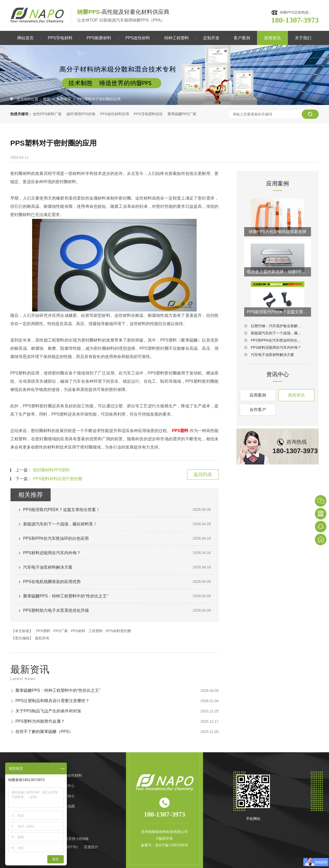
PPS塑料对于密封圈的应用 (99, 99)
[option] (164, 75)
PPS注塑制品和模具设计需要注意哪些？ (52, 701)
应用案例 (258, 395)
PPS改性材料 (138, 38)
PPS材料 (78, 631)
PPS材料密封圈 (118, 631)
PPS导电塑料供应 (148, 114)
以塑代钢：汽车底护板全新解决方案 (278, 326)
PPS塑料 (43, 631)
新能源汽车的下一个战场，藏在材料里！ (60, 524)
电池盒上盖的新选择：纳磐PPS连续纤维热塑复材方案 (278, 272)
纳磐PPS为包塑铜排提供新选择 (278, 232)
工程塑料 (96, 631)
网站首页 (25, 38)
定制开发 (211, 38)
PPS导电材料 (60, 38)
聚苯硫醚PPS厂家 (182, 114)
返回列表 (203, 475)
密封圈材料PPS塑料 (51, 470)
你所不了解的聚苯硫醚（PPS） (44, 732)
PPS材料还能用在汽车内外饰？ (52, 553)
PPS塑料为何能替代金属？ (40, 721)
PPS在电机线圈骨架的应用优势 (52, 582)
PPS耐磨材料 (99, 38)
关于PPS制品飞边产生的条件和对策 (48, 711)
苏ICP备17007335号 (172, 845)
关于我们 (303, 38)
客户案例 (242, 38)
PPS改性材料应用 (115, 114)
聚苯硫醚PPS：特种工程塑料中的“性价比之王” (66, 596)
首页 (47, 99)
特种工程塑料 (177, 38)
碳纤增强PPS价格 (81, 114)
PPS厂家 (61, 631)
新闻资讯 (272, 38)
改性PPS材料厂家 (47, 114)
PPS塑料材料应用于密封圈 (58, 479)
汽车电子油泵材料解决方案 (48, 567)
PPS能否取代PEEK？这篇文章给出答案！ (62, 510)
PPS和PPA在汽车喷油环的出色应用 (56, 538)
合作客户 (258, 410)
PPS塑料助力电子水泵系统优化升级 (56, 610)
